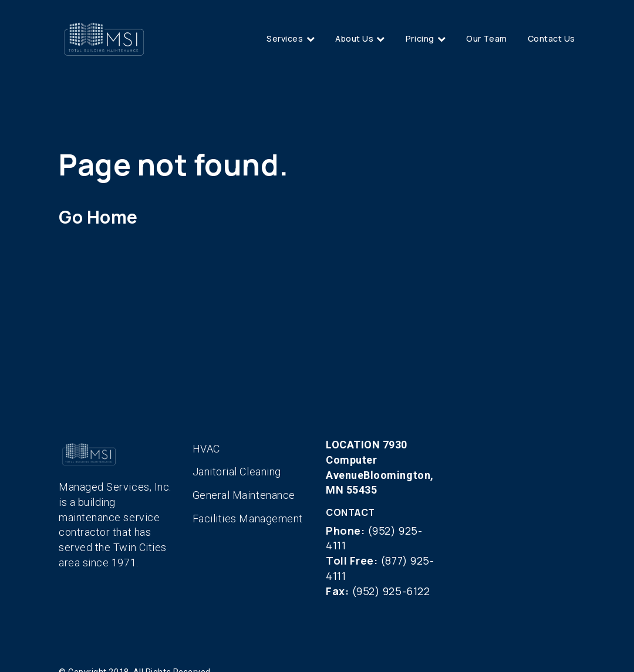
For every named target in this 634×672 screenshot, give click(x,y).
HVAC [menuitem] (206, 449)
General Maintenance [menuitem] (244, 495)
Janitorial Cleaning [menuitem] (237, 472)
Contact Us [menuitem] (552, 38)
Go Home (98, 217)
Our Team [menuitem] (486, 38)
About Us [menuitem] (354, 38)
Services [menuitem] (285, 38)
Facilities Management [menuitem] (248, 519)
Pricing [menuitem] (420, 38)
